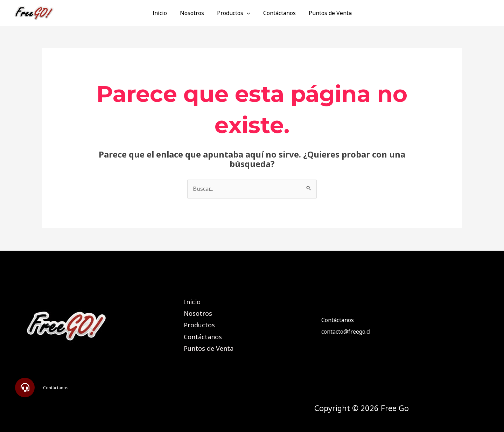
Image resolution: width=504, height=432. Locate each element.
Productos (234, 13)
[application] (247, 13)
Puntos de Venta (327, 13)
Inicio (163, 13)
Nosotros (194, 13)
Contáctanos (278, 13)
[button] (25, 388)
